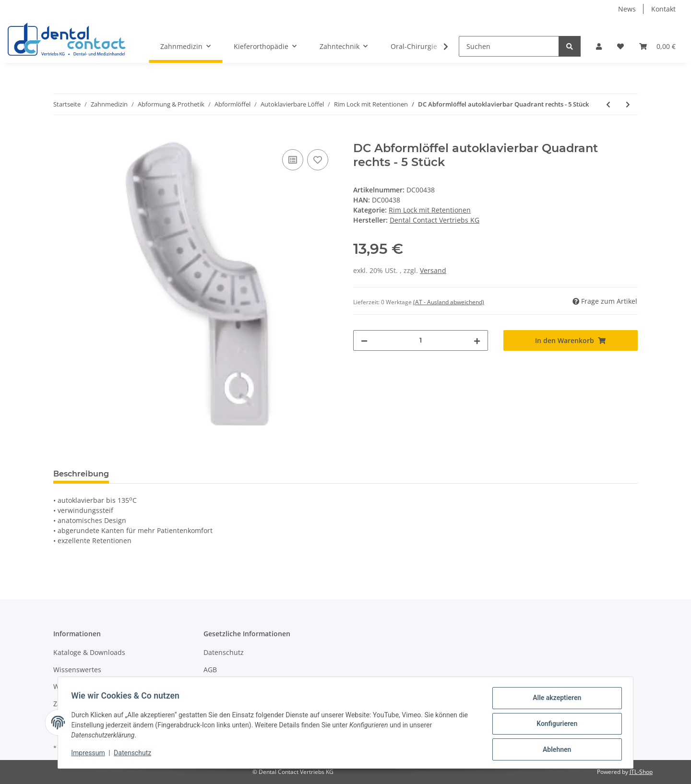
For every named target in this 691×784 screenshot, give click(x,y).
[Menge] (421, 340)
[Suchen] (509, 46)
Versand (433, 270)
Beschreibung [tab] (81, 474)
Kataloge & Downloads (89, 652)
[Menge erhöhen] (477, 340)
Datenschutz (224, 652)
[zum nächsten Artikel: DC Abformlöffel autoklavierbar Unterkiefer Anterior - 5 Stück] (628, 104)
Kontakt (663, 9)
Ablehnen (554, 750)
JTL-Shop (641, 772)
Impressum (90, 754)
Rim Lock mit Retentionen (430, 210)
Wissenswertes (77, 670)
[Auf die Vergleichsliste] (293, 160)
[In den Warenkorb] (61, 136)
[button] (599, 46)
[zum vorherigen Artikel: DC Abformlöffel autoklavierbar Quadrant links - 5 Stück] (608, 104)
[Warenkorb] (657, 46)
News (627, 9)
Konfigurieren (554, 725)
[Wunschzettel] (620, 46)
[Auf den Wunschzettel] (318, 160)
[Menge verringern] (364, 340)
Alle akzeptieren (554, 700)
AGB (210, 670)
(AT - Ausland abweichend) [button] (449, 302)
